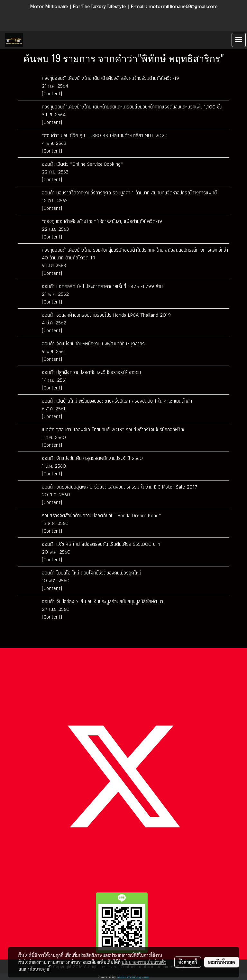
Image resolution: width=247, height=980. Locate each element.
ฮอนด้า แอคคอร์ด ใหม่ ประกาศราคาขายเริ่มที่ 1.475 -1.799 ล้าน (102, 286)
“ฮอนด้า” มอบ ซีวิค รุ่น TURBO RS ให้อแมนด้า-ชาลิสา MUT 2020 (105, 135)
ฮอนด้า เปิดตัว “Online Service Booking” (82, 164)
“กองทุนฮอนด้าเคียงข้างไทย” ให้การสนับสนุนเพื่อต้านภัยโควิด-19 (102, 221)
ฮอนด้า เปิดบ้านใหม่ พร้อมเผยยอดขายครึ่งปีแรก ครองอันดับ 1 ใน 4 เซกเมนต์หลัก (117, 401)
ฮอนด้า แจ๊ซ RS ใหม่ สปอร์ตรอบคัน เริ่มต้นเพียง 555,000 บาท (101, 544)
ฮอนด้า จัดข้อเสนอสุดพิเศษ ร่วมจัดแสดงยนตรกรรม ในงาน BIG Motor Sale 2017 (120, 487)
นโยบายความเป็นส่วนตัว (144, 962)
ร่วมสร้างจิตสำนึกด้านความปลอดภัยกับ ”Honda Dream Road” (101, 515)
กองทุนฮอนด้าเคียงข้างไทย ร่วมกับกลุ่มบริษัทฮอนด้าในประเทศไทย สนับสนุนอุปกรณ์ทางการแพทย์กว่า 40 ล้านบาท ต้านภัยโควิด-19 (135, 254)
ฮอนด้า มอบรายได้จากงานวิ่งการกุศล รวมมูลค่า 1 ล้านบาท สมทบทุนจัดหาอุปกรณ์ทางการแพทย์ (129, 193)
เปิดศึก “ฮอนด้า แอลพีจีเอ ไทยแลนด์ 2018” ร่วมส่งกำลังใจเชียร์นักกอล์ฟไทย (114, 429)
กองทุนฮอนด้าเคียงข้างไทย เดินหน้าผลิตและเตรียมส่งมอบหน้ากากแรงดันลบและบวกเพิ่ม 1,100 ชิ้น (132, 107)
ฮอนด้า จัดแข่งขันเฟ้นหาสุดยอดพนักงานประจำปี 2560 (92, 458)
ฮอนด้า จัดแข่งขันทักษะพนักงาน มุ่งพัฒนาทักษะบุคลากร (94, 344)
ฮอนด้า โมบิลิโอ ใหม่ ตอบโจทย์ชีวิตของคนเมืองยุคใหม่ (91, 573)
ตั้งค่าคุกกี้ (188, 962)
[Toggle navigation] (239, 40)
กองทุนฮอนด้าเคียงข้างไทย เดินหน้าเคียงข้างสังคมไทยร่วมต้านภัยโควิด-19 (110, 78)
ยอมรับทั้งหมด (222, 962)
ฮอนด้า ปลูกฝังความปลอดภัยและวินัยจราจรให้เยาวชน (91, 372)
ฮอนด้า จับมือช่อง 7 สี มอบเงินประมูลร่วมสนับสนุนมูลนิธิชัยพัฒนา (102, 601)
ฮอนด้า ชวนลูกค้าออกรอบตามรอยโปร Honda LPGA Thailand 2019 (106, 315)
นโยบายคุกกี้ (39, 969)
